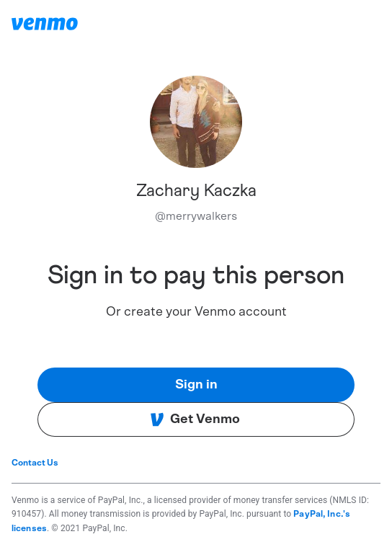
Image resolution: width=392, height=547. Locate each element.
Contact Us (35, 463)
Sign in (196, 385)
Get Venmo (195, 419)
